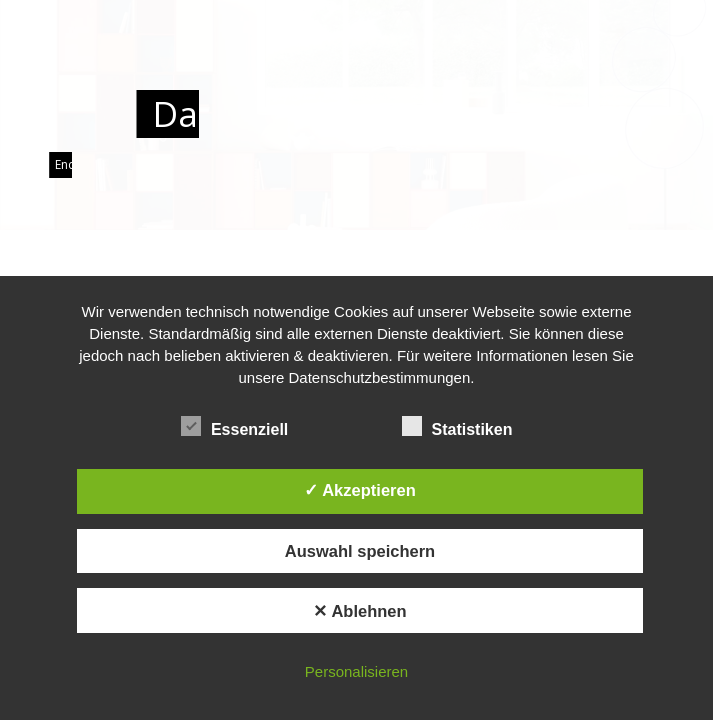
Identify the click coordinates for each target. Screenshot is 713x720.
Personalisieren (356, 671)
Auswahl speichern (360, 551)
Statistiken (466, 427)
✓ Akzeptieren (360, 490)
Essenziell (243, 427)
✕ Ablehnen (359, 611)
